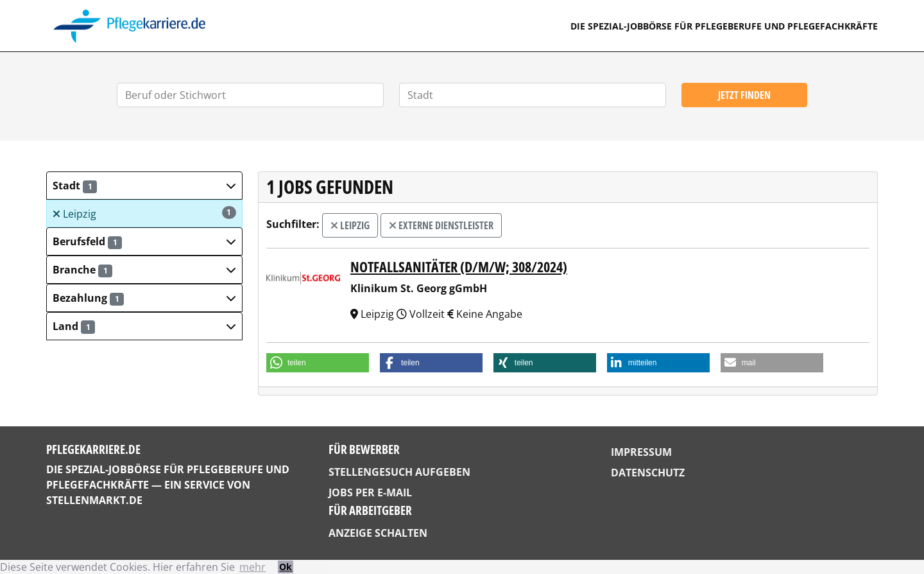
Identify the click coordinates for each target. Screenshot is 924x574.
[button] (144, 186)
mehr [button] (252, 567)
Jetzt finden (744, 95)
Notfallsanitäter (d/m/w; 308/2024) (459, 267)
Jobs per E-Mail (370, 492)
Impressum (641, 452)
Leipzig (144, 213)
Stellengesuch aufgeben (399, 472)
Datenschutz (648, 473)
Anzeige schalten (378, 533)
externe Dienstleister (441, 225)
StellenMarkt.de (94, 500)
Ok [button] (286, 567)
